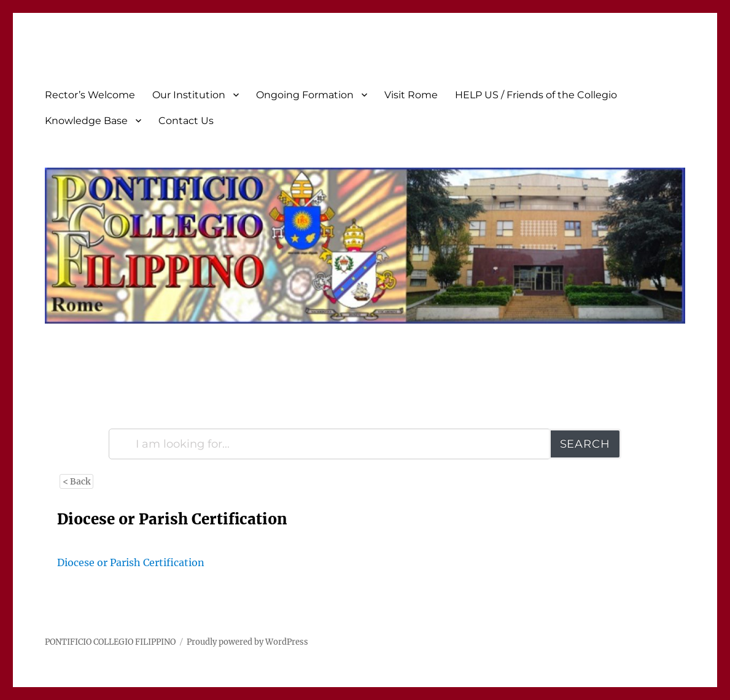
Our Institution (189, 95)
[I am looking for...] (329, 444)
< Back (76, 481)
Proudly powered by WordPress (247, 642)
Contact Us (186, 121)
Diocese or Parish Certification (131, 562)
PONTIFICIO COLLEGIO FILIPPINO (110, 642)
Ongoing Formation (305, 95)
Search (585, 444)
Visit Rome (411, 95)
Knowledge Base (86, 121)
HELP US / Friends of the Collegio (536, 95)
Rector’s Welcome (90, 95)
